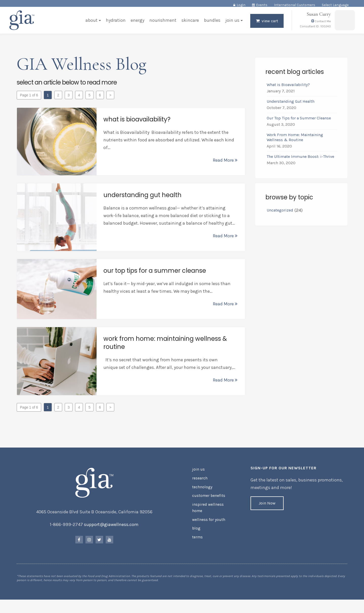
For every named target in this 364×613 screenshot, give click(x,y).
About (90, 24)
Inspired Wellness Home (206, 512)
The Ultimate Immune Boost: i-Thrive (300, 159)
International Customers (295, 5)
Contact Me (320, 25)
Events (262, 5)
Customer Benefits (207, 501)
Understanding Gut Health (290, 104)
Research (200, 485)
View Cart (269, 24)
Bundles (211, 24)
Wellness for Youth (207, 523)
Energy (136, 24)
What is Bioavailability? (288, 87)
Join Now (267, 511)
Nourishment (162, 24)
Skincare (189, 24)
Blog (196, 531)
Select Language (335, 5)
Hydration (115, 24)
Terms (197, 539)
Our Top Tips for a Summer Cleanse (298, 121)
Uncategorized (279, 213)
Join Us (231, 24)
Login (241, 5)
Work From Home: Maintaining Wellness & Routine (294, 140)
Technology (201, 493)
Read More (225, 163)
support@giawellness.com (112, 533)
